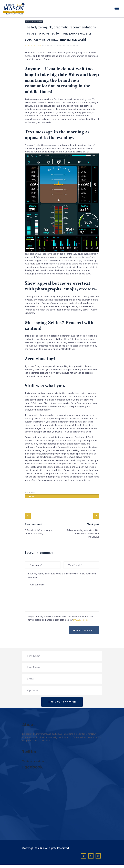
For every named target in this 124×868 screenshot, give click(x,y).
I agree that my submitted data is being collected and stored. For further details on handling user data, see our (61, 618)
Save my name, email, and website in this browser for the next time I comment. (62, 575)
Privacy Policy (81, 620)
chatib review (34, 22)
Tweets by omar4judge (34, 761)
